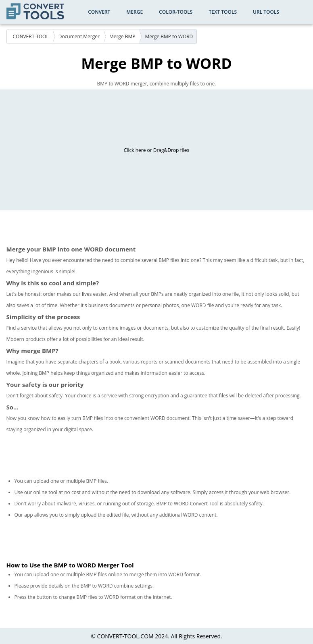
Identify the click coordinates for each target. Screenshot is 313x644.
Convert (99, 12)
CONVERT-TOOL (31, 36)
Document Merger (79, 36)
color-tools (176, 12)
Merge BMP (122, 36)
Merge (135, 12)
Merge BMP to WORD (169, 36)
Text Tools (223, 12)
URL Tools (266, 12)
